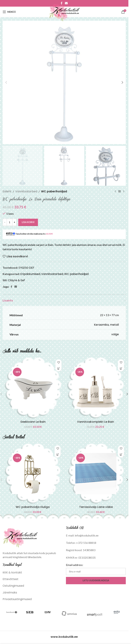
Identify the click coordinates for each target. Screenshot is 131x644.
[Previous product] (115, 191)
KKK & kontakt (12, 572)
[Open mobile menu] (9, 12)
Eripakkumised (30, 274)
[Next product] (124, 191)
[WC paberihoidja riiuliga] (33, 474)
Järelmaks (10, 593)
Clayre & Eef (16, 280)
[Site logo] (64, 12)
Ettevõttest (11, 579)
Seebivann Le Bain (33, 422)
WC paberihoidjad (54, 191)
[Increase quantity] (14, 222)
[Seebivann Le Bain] (33, 388)
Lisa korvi (28, 222)
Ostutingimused (13, 586)
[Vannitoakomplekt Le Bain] (95, 388)
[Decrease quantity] (5, 222)
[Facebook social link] (11, 287)
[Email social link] (16, 287)
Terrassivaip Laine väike (96, 507)
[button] (6, 82)
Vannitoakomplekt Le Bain (96, 422)
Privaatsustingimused (17, 599)
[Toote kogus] (10, 222)
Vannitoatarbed (26, 191)
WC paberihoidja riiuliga (33, 507)
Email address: (75, 565)
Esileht (7, 191)
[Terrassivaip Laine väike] (96, 474)
